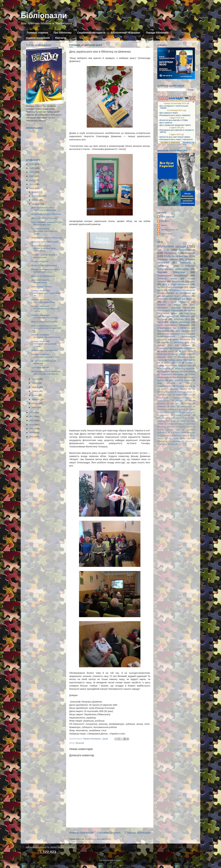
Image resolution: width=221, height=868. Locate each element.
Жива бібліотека (166, 383)
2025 (32, 164)
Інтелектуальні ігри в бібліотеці (174, 328)
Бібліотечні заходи (172, 246)
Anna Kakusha (167, 217)
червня (35, 387)
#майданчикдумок (40, 261)
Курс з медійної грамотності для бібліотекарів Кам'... (47, 223)
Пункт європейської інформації (173, 325)
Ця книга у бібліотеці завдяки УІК (174, 389)
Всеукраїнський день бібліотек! (46, 214)
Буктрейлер (168, 316)
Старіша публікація (138, 833)
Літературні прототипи (170, 372)
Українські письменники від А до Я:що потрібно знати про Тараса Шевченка (176, 433)
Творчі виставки (185, 366)
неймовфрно (162, 441)
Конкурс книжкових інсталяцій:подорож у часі (45, 356)
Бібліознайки (178, 348)
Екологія (165, 415)
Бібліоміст (185, 316)
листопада (37, 196)
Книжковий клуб (165, 299)
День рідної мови (188, 412)
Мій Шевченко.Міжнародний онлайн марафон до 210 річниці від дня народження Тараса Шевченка (176, 293)
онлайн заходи (168, 351)
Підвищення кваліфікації (173, 275)
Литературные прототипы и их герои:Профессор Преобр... (46, 373)
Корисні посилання (38, 38)
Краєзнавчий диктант (179, 418)
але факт (175, 403)
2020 (32, 184)
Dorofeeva (165, 221)
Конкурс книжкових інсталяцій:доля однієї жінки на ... (46, 293)
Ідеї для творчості (186, 299)
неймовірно (176, 441)
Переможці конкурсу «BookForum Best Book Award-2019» (43, 248)
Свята (160, 322)
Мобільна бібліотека (184, 395)
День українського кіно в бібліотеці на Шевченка (44, 209)
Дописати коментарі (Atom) (98, 839)
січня (34, 407)
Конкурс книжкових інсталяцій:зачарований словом (44, 344)
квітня (35, 395)
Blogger (117, 860)
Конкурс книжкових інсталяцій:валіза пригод (44, 316)
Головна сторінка (37, 33)
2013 (32, 433)
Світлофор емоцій (40, 367)
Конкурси (191, 348)
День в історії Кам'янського (44, 218)
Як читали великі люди (180, 438)
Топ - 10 (163, 250)
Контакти (61, 38)
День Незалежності (185, 331)
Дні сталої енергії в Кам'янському (40, 281)
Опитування (190, 424)
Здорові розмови (183, 415)
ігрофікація (162, 406)
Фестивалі (162, 319)
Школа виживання (181, 339)
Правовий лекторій (184, 386)
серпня (35, 379)
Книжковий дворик (185, 392)
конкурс (188, 403)
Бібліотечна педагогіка (185, 369)
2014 (32, 429)
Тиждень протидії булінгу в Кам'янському (44, 256)
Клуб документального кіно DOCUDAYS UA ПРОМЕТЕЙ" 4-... (46, 328)
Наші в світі (171, 421)
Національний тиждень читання (173, 398)
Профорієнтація (163, 401)
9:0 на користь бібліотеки (169, 363)
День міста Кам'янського (43, 276)
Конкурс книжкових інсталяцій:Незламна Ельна (46, 336)
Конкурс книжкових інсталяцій (176, 334)
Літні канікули (189, 372)
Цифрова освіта (180, 435)
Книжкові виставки (165, 395)
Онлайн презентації (175, 424)
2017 (32, 416)
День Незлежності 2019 (169, 412)
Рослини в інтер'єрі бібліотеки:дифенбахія (43, 301)
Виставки (186, 345)
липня (35, 383)
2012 (32, 437)
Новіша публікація (81, 833)
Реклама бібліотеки (171, 272)
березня (36, 399)
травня (35, 391)
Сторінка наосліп (185, 427)
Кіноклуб (80, 743)
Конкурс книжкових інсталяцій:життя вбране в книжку (45, 309)
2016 (32, 420)
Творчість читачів (167, 279)
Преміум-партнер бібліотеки (180, 360)
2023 (32, 172)
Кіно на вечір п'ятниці (42, 287)
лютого (35, 403)
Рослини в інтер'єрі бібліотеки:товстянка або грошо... (44, 231)
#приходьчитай (164, 369)
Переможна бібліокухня (172, 374)
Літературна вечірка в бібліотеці (47, 238)
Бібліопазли (44, 16)
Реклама (179, 401)
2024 (32, 168)
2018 (32, 412)
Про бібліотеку (63, 33)
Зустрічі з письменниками (170, 287)
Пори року (190, 313)
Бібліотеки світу (182, 319)
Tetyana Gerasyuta (169, 230)
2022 (32, 176)
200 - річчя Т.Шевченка (176, 302)
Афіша (173, 406)
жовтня (35, 200)
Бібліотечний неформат (183, 282)
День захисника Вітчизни (180, 380)
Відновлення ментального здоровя (171, 409)
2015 (32, 425)
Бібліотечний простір (165, 392)
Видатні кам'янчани (180, 322)
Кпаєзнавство (163, 418)
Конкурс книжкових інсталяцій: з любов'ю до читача (47, 271)
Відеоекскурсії (186, 406)
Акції (173, 354)
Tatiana (164, 225)
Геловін (192, 409)
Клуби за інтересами (176, 256)
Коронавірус (163, 331)
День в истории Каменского (45, 242)
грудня (35, 192)
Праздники (171, 253)
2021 (32, 180)
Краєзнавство (187, 250)
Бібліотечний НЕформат (126, 33)
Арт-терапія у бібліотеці (170, 342)
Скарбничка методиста (91, 33)
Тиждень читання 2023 (168, 430)
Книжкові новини (167, 259)
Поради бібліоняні (157, 33)
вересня (36, 204)
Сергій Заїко (166, 234)
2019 (32, 188)
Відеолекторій (163, 348)
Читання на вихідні (169, 305)
